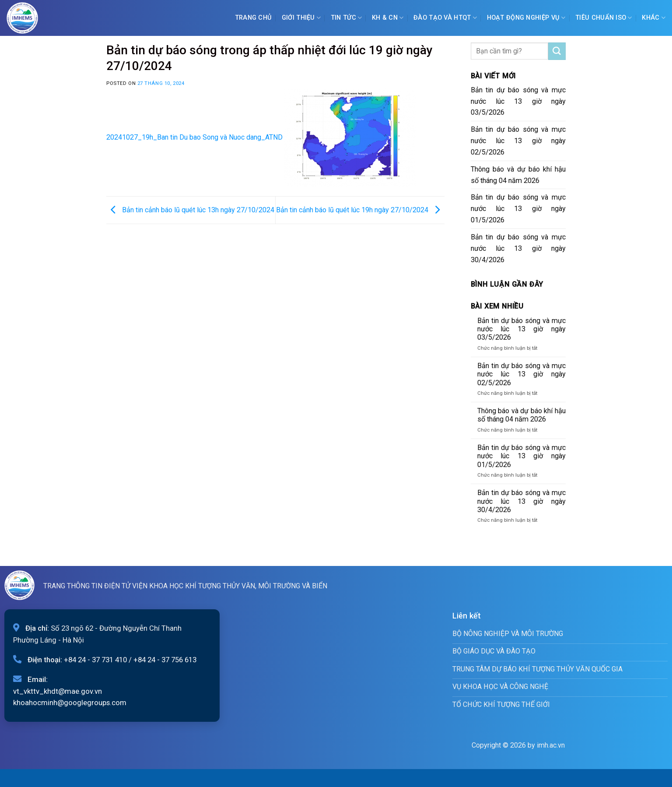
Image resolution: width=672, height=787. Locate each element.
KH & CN (388, 18)
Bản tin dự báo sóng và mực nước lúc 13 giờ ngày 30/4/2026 (518, 248)
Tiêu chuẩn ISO (604, 18)
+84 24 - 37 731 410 (95, 660)
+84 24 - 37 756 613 (165, 660)
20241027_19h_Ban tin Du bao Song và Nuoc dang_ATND (194, 137)
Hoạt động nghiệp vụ (526, 18)
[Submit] (557, 51)
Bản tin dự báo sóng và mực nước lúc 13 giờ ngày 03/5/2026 (518, 101)
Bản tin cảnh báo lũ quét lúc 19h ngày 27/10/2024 (360, 209)
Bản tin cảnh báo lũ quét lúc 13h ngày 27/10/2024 (190, 209)
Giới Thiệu (301, 18)
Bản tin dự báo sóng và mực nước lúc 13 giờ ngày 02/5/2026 (518, 141)
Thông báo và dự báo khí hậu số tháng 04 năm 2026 (518, 175)
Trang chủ (254, 18)
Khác (654, 18)
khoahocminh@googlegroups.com (70, 703)
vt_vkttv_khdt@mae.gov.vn (58, 691)
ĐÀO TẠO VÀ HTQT (445, 18)
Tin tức (346, 18)
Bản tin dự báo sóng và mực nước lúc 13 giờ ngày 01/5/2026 (518, 209)
